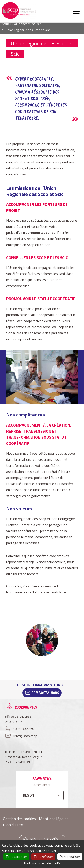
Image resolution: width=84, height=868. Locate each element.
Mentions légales (54, 819)
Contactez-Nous (45, 693)
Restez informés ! (45, 839)
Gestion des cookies (19, 819)
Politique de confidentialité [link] (42, 863)
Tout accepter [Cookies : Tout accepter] (16, 857)
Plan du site (13, 825)
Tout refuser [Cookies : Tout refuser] (43, 857)
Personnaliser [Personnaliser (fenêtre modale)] (70, 857)
